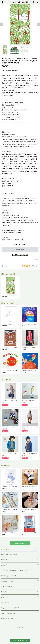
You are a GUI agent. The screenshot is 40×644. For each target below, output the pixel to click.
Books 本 (4, 560)
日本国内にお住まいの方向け (20, 255)
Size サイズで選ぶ (7, 586)
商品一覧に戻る (20, 543)
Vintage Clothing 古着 (8, 613)
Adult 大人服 (5, 602)
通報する (36, 259)
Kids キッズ (5, 597)
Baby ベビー (5, 592)
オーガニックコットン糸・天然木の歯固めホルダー (15, 570)
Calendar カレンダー (7, 618)
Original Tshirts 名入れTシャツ (10, 608)
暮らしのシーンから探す (8, 581)
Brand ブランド (6, 565)
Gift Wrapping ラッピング (9, 576)
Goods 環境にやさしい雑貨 (9, 554)
